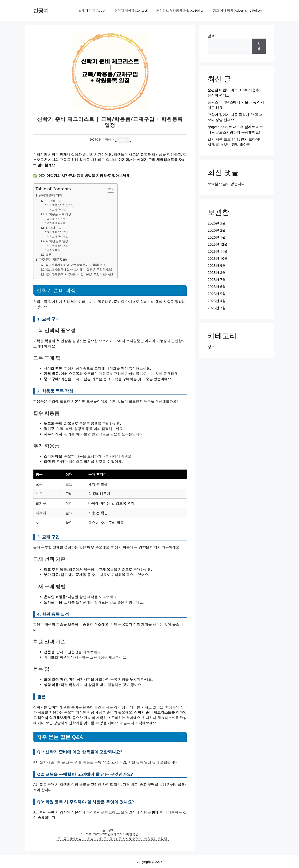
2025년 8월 (217, 273)
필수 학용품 (59, 219)
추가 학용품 (59, 223)
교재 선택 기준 (60, 232)
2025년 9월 (217, 265)
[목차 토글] (108, 189)
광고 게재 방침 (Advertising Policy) (237, 10)
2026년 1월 (217, 237)
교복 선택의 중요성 (63, 205)
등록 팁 (56, 250)
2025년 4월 (217, 301)
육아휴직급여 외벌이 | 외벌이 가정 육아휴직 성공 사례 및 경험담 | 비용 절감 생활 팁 (112, 838)
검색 (211, 36)
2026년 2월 (217, 230)
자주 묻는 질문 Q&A (53, 259)
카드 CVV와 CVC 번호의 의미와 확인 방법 (112, 834)
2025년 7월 (217, 280)
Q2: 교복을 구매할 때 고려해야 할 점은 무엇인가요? (79, 269)
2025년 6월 (217, 287)
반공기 (41, 10)
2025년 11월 (218, 251)
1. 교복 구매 (54, 201)
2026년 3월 (217, 223)
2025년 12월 (218, 244)
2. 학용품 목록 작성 (58, 214)
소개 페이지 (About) (92, 10)
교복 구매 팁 (59, 209)
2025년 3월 (217, 308)
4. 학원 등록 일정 (57, 241)
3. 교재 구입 (54, 228)
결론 (49, 254)
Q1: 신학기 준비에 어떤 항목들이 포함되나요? (75, 265)
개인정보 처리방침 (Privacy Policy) (180, 10)
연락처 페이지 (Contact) (131, 10)
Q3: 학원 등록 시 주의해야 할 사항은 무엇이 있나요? (79, 274)
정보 (111, 830)
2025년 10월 (218, 258)
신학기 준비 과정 (51, 195)
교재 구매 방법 (60, 236)
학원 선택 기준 (60, 246)
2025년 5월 (217, 294)
